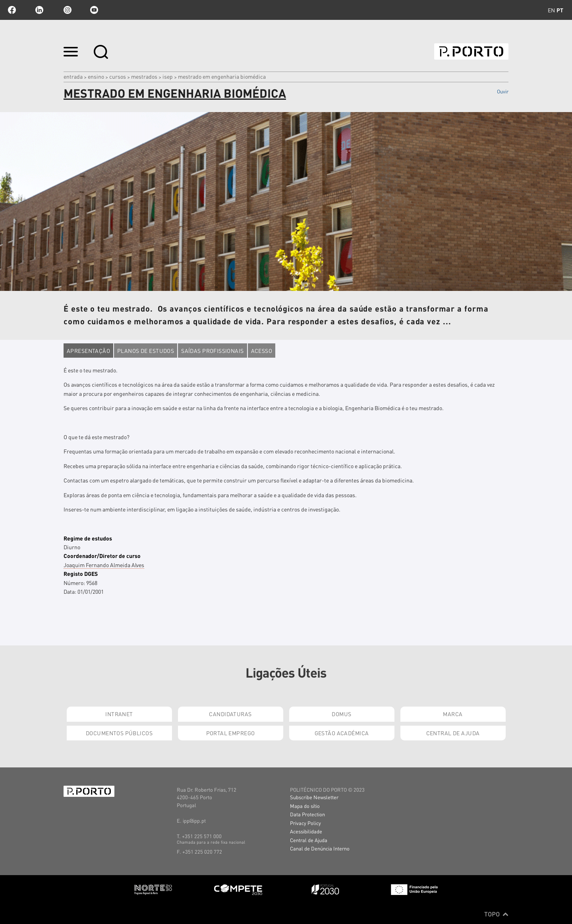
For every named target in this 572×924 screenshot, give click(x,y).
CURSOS (118, 76)
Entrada (73, 76)
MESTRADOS (144, 76)
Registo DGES (81, 573)
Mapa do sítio (305, 806)
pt (560, 10)
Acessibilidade (306, 831)
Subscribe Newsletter (314, 797)
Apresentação (88, 351)
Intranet (119, 714)
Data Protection (307, 814)
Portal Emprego (231, 733)
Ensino (96, 76)
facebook (12, 10)
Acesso (262, 351)
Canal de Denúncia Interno (320, 848)
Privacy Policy (305, 823)
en (551, 10)
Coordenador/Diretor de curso (102, 556)
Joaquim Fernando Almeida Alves (104, 565)
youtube (94, 10)
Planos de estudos (146, 351)
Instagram (67, 10)
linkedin (39, 10)
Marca (453, 714)
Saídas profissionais (212, 351)
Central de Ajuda (453, 733)
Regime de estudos (88, 538)
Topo (496, 914)
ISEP (168, 76)
